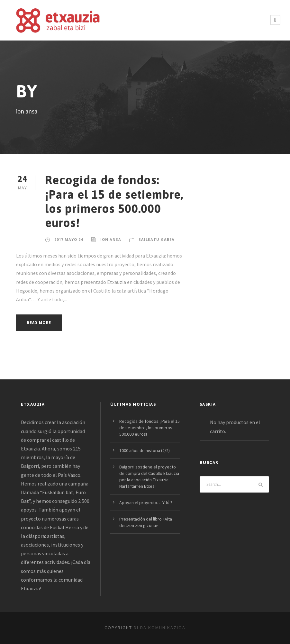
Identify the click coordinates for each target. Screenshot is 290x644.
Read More (39, 323)
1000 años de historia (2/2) (145, 450)
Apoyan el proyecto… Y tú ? (146, 503)
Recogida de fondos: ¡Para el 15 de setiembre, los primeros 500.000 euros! (114, 201)
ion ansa (111, 239)
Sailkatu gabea (157, 239)
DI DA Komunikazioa (160, 628)
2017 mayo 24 (69, 239)
